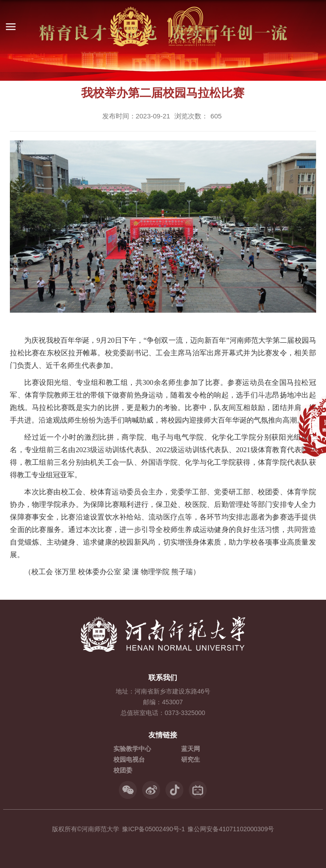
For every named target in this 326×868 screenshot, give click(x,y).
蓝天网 (191, 749)
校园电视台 (129, 759)
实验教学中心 (132, 749)
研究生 (191, 759)
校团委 (123, 770)
